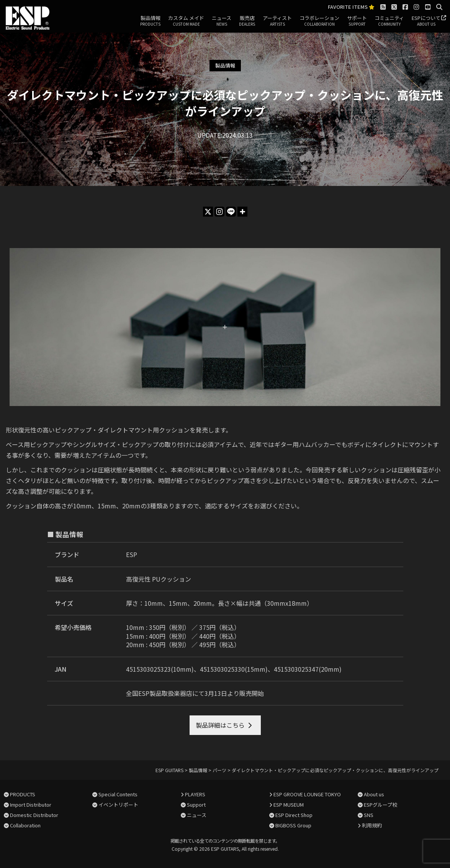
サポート (357, 21)
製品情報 (150, 21)
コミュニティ (389, 21)
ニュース (222, 21)
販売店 (247, 21)
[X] (208, 212)
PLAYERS (195, 794)
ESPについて (426, 21)
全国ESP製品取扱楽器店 (159, 693)
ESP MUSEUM (289, 805)
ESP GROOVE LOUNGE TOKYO (307, 794)
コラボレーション (319, 21)
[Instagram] (219, 212)
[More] (242, 212)
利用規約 (372, 825)
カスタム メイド (186, 21)
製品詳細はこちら (220, 725)
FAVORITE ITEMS (351, 7)
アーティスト (277, 21)
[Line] (231, 212)
